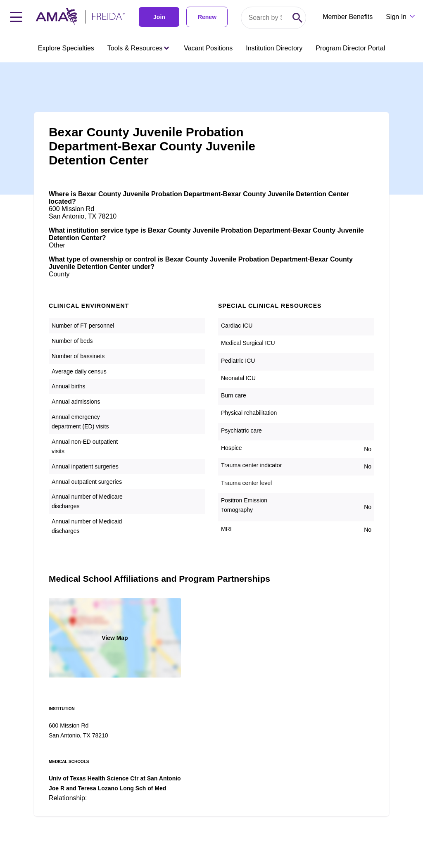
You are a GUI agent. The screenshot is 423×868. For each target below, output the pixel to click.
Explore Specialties (66, 48)
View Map (115, 638)
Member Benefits (348, 17)
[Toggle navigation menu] (16, 17)
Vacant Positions (208, 48)
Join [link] (159, 17)
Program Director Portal (350, 48)
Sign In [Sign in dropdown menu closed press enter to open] (396, 17)
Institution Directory (274, 48)
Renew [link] (207, 17)
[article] (211, 439)
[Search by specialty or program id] (265, 18)
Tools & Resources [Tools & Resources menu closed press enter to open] (138, 48)
